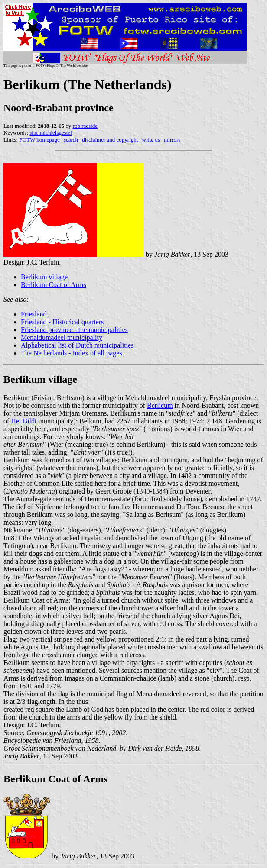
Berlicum (160, 405)
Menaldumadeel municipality (62, 337)
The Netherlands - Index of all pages (72, 353)
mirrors (172, 140)
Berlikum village (44, 277)
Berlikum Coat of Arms (54, 285)
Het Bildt (24, 421)
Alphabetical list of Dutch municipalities (77, 345)
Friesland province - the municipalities (74, 330)
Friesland (34, 314)
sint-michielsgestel (50, 133)
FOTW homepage (39, 140)
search (71, 140)
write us (151, 140)
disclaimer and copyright (110, 140)
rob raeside (85, 126)
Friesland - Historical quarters (62, 322)
